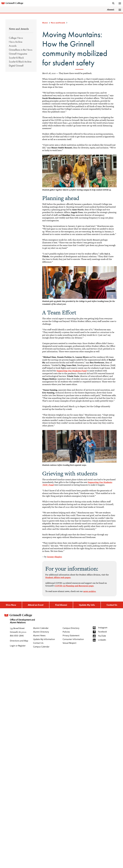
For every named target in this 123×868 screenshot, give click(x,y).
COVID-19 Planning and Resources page (74, 586)
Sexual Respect (69, 643)
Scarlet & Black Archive (20, 62)
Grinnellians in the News (21, 50)
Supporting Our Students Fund (72, 371)
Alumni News (39, 636)
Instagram (103, 628)
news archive (89, 591)
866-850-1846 (17, 636)
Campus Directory (71, 628)
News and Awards (19, 29)
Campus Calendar (41, 647)
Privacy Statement (71, 636)
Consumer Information (73, 639)
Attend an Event (36, 605)
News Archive (16, 42)
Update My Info (87, 605)
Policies (66, 632)
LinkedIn (102, 640)
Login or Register (18, 646)
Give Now (11, 605)
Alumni (45, 23)
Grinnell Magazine (18, 54)
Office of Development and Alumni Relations (19, 618)
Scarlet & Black (16, 58)
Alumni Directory (41, 632)
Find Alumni (61, 605)
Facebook (102, 632)
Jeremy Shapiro (54, 557)
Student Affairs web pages (58, 577)
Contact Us (112, 605)
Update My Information (44, 639)
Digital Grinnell (16, 66)
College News (16, 38)
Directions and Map (19, 641)
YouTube (102, 636)
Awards (13, 46)
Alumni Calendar (41, 628)
